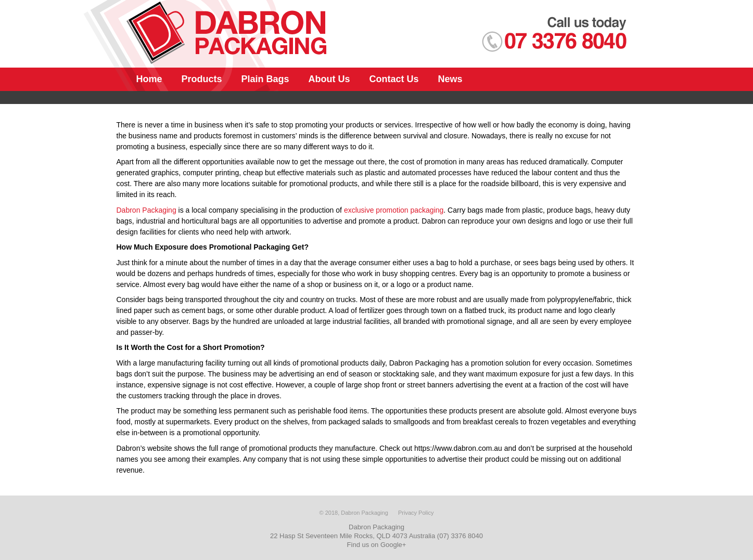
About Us (329, 79)
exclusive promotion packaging (394, 210)
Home (149, 79)
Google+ (393, 545)
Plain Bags (265, 79)
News (450, 79)
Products (202, 79)
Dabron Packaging (146, 210)
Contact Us (394, 79)
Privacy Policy (416, 513)
